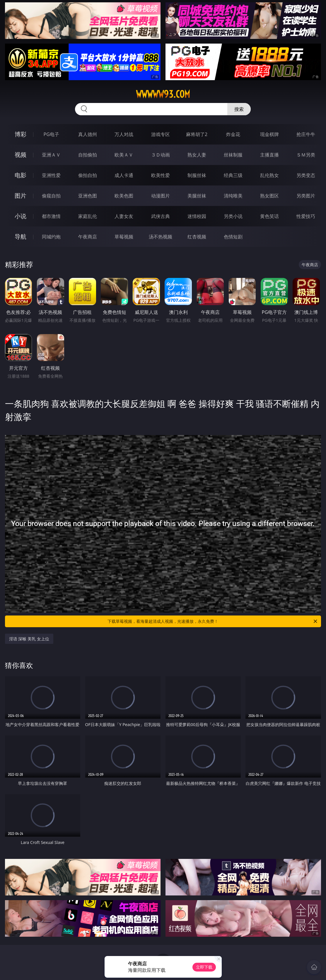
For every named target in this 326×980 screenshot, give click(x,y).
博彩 (21, 134)
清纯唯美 (233, 196)
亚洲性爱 (51, 175)
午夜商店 (88, 237)
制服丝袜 (197, 175)
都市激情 (51, 216)
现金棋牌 (269, 134)
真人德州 (88, 134)
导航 (21, 237)
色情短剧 (233, 237)
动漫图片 (161, 196)
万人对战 (124, 134)
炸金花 (233, 134)
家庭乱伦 (88, 216)
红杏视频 (197, 237)
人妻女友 (124, 216)
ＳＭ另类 (306, 155)
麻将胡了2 (197, 134)
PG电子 (51, 134)
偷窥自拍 (51, 196)
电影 (21, 175)
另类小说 (233, 216)
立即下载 (204, 967)
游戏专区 (161, 134)
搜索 (239, 109)
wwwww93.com (163, 94)
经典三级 (233, 175)
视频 (21, 155)
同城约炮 (51, 237)
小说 (21, 216)
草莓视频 (124, 237)
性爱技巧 (306, 216)
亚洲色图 (88, 196)
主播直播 (269, 155)
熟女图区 (269, 196)
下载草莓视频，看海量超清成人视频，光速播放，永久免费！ (213, 621)
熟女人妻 (197, 155)
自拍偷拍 (88, 155)
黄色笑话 (269, 216)
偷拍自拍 (88, 175)
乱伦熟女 (269, 175)
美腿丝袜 (197, 196)
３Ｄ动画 (161, 155)
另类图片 (306, 196)
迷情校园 (197, 216)
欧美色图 (124, 196)
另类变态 (306, 175)
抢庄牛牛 (306, 134)
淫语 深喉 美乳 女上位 (29, 639)
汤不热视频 (161, 237)
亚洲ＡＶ (51, 155)
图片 (21, 196)
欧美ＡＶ (124, 155)
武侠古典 (161, 216)
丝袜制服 (233, 155)
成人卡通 (124, 175)
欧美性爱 (161, 175)
